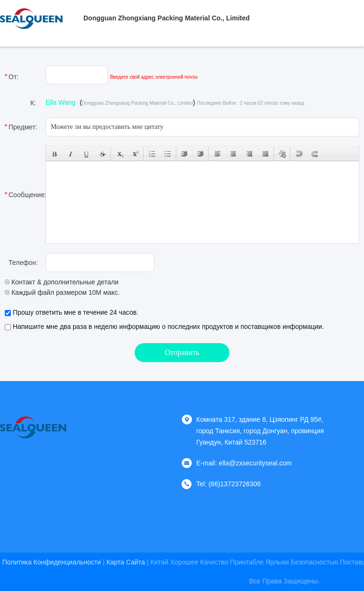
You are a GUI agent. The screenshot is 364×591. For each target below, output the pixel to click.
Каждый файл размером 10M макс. (62, 292)
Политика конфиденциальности (52, 562)
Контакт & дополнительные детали (62, 282)
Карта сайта (126, 562)
